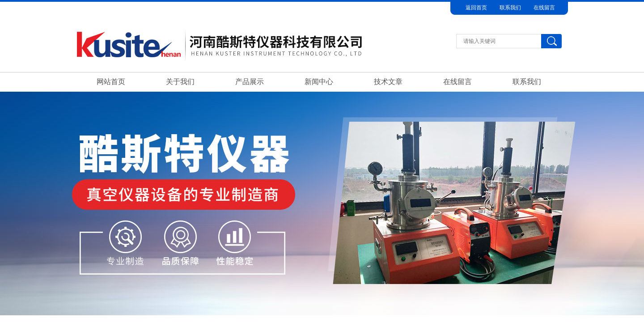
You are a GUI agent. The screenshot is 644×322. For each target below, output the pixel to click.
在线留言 (544, 8)
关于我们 (180, 82)
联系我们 (510, 8)
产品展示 (250, 82)
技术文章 (388, 82)
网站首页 (111, 82)
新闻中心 (319, 82)
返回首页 (476, 8)
